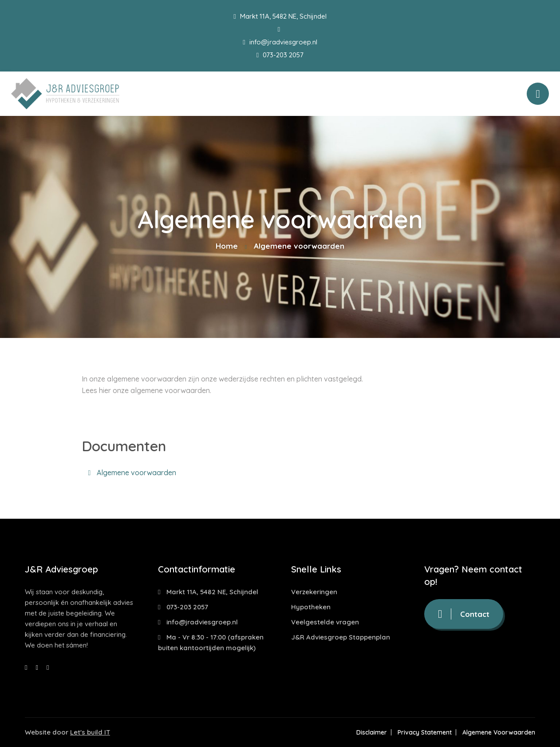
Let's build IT (90, 732)
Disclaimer (372, 732)
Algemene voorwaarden (132, 473)
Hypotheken (311, 607)
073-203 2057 (280, 55)
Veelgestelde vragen (325, 622)
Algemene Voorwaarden (499, 732)
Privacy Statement (425, 732)
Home (227, 246)
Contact (464, 614)
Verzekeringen (314, 592)
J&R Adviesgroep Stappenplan (341, 637)
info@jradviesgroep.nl (280, 42)
